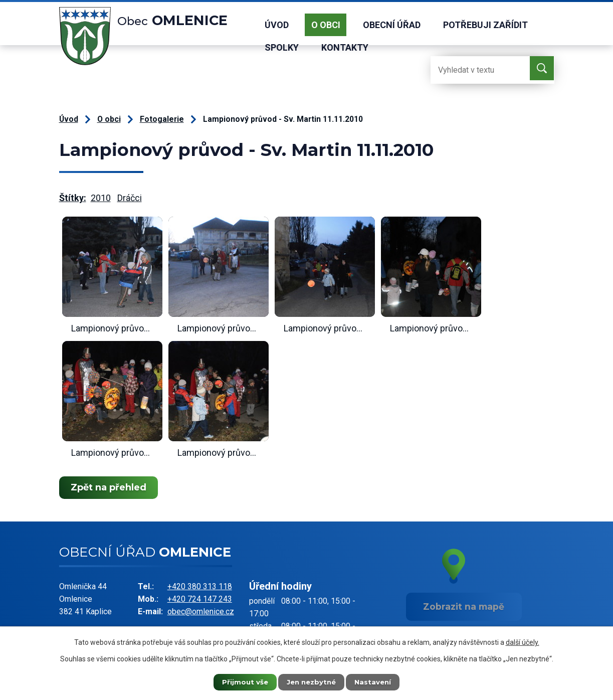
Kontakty (345, 47)
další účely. (523, 641)
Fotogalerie (162, 119)
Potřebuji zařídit (485, 25)
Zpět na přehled (111, 487)
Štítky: (73, 198)
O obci (326, 25)
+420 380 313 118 (200, 586)
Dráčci (130, 198)
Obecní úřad (392, 25)
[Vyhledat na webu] (471, 70)
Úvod (277, 25)
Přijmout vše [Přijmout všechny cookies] (239, 681)
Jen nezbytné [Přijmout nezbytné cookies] (311, 681)
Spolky (282, 47)
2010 (101, 198)
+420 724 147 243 (200, 599)
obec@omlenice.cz (201, 611)
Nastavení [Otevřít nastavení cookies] (379, 681)
